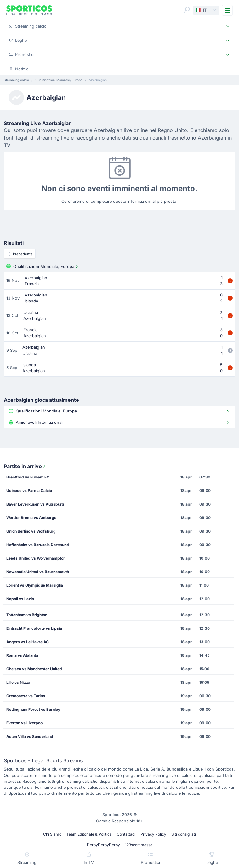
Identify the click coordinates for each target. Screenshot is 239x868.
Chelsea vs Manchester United (34, 669)
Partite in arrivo (25, 466)
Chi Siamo (52, 834)
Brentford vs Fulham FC (28, 477)
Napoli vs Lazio (20, 599)
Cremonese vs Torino (26, 696)
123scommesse (139, 845)
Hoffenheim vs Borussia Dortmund (38, 545)
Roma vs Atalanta (22, 655)
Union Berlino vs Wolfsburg (31, 531)
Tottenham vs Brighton (27, 615)
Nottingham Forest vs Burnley (33, 709)
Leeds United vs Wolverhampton (36, 558)
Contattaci (126, 834)
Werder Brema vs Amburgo (31, 518)
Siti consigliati (184, 834)
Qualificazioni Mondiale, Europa (43, 266)
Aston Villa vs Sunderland (30, 736)
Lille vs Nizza (18, 682)
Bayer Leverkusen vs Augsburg (35, 504)
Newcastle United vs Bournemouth (38, 572)
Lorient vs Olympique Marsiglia (35, 585)
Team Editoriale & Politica (89, 834)
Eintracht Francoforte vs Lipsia (34, 628)
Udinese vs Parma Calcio (29, 491)
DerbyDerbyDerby (103, 845)
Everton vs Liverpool (25, 723)
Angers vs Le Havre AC (28, 642)
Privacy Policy (153, 834)
